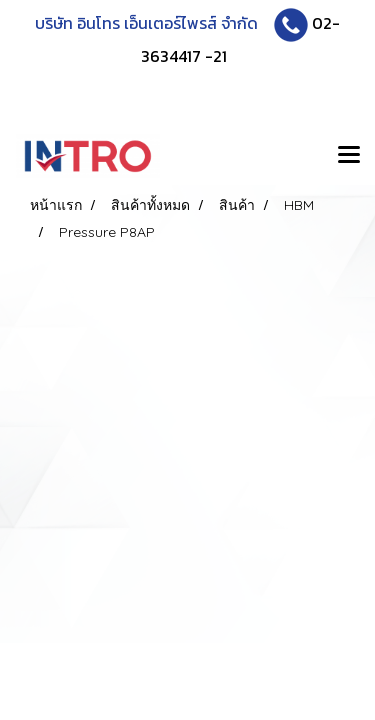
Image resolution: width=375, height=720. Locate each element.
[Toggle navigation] (349, 156)
